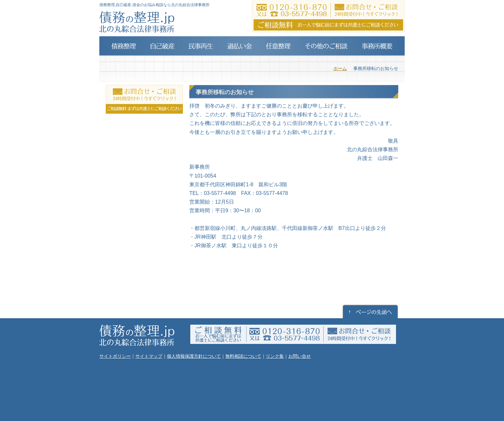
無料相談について (243, 356)
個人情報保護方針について (194, 356)
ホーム (340, 69)
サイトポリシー (115, 356)
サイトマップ (149, 356)
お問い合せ (300, 356)
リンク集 (275, 356)
